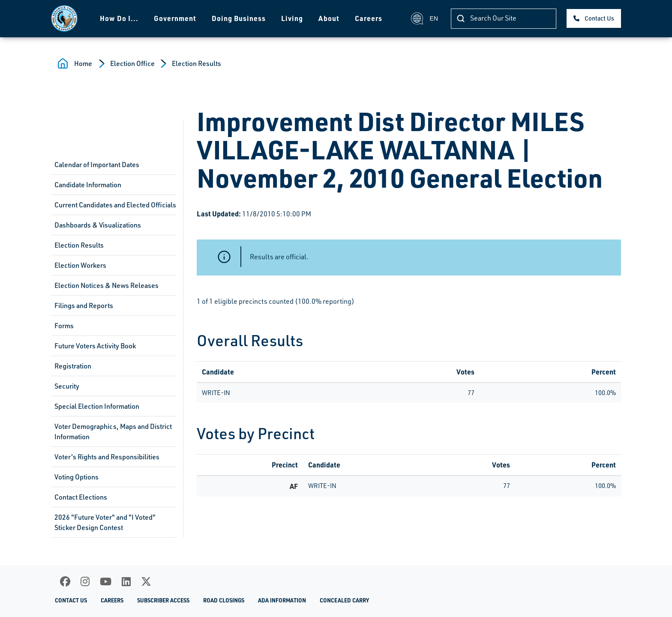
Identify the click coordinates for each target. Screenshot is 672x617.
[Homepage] (64, 18)
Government (175, 18)
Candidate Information (88, 185)
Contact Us (599, 18)
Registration (73, 366)
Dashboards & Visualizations (98, 225)
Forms (64, 326)
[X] (146, 581)
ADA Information (282, 600)
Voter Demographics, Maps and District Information (113, 431)
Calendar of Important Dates (97, 165)
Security (67, 386)
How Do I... (119, 18)
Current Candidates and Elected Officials (115, 205)
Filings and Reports (84, 306)
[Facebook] (65, 581)
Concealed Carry (344, 600)
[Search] (504, 19)
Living (292, 18)
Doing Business (239, 18)
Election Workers (80, 265)
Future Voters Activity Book (95, 346)
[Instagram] (85, 581)
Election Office (132, 63)
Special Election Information (97, 406)
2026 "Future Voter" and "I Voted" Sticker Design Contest (105, 522)
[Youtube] (106, 581)
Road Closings (224, 600)
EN (424, 18)
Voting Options (76, 477)
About (329, 18)
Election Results (196, 63)
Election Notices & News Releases (106, 285)
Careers (369, 18)
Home (83, 63)
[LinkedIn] (126, 581)
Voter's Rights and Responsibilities (107, 457)
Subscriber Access (163, 600)
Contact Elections (81, 497)
